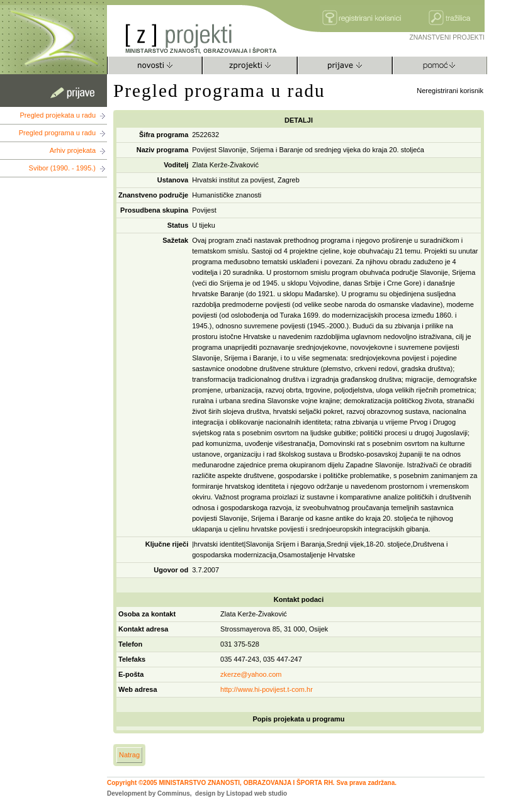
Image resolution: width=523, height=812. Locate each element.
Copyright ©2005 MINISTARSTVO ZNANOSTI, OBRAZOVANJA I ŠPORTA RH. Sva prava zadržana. (252, 783)
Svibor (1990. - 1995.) (62, 168)
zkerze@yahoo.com (251, 674)
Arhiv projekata (73, 150)
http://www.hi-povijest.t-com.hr (267, 689)
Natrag (129, 755)
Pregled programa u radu (57, 133)
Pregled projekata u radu (58, 115)
